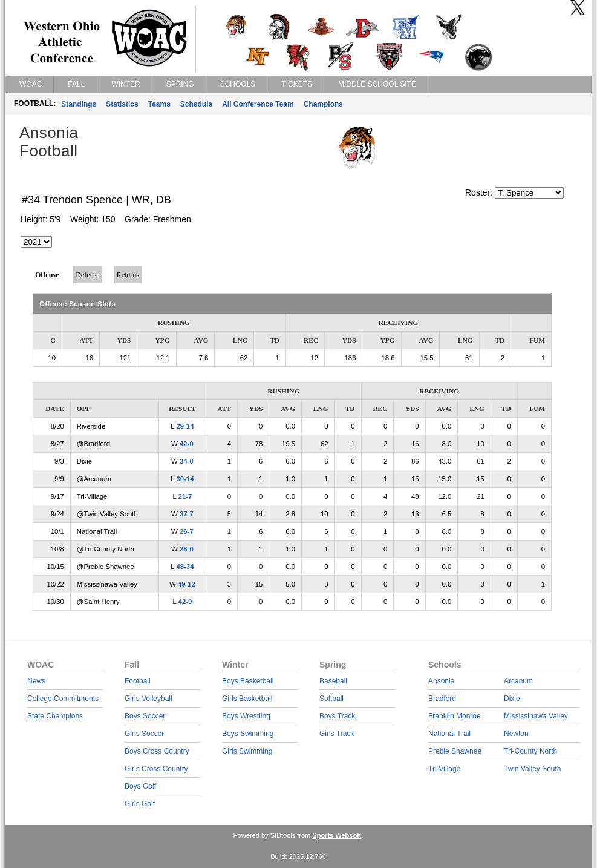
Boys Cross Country (157, 751)
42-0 (187, 444)
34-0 (187, 461)
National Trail (449, 734)
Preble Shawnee (455, 751)
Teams (159, 104)
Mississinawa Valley (536, 716)
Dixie (512, 699)
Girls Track (337, 734)
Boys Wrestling (246, 716)
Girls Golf (140, 804)
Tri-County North (530, 751)
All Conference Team (258, 104)
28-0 (187, 549)
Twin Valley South (533, 769)
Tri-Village (444, 769)
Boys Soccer (145, 716)
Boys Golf (140, 786)
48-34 (185, 567)
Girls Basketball (247, 699)
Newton (516, 734)
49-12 (187, 584)
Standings (79, 104)
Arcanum (518, 681)
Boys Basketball (248, 681)
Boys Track (337, 716)
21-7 (185, 496)
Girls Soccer (144, 734)
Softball (331, 699)
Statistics (122, 104)
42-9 (185, 602)
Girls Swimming (247, 751)
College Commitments (63, 699)
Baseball (333, 681)
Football (138, 681)
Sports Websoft (337, 835)
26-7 (187, 531)
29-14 (185, 426)
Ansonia (441, 681)
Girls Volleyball (148, 699)
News (36, 681)
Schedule (196, 104)
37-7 (187, 514)
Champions (323, 104)
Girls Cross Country (156, 769)
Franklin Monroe (455, 716)
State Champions (55, 716)
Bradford (442, 699)
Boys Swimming (248, 734)
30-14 (185, 479)
